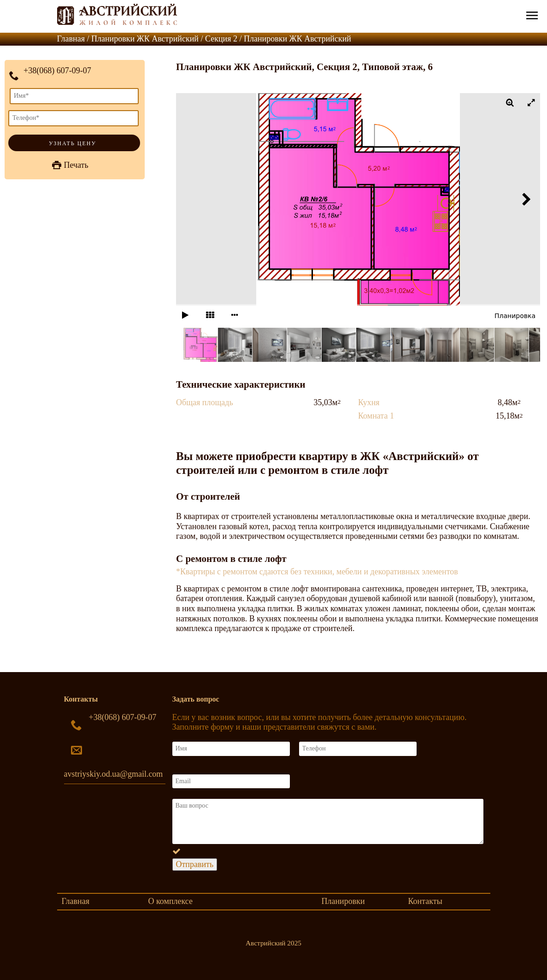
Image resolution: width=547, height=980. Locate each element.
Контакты (425, 901)
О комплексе (171, 901)
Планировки (343, 901)
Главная (76, 901)
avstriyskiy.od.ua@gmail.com (114, 774)
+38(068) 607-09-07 (57, 71)
